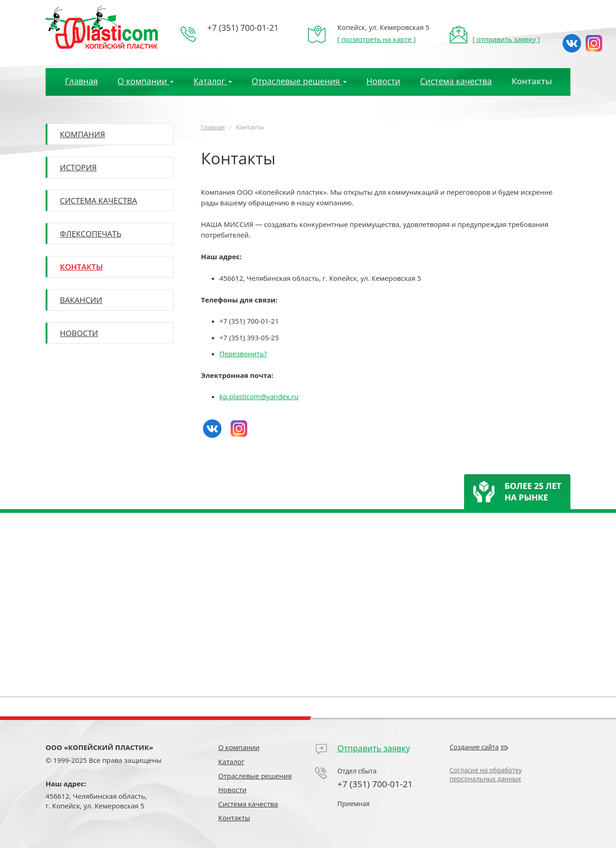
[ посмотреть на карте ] (377, 39)
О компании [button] (145, 81)
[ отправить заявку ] (506, 39)
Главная (81, 81)
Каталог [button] (212, 81)
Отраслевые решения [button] (299, 81)
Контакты (532, 81)
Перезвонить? (243, 354)
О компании (239, 747)
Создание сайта (474, 747)
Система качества (456, 81)
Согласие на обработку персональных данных (486, 774)
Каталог (231, 761)
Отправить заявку (374, 748)
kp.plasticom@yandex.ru (259, 396)
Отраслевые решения (255, 776)
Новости (384, 81)
